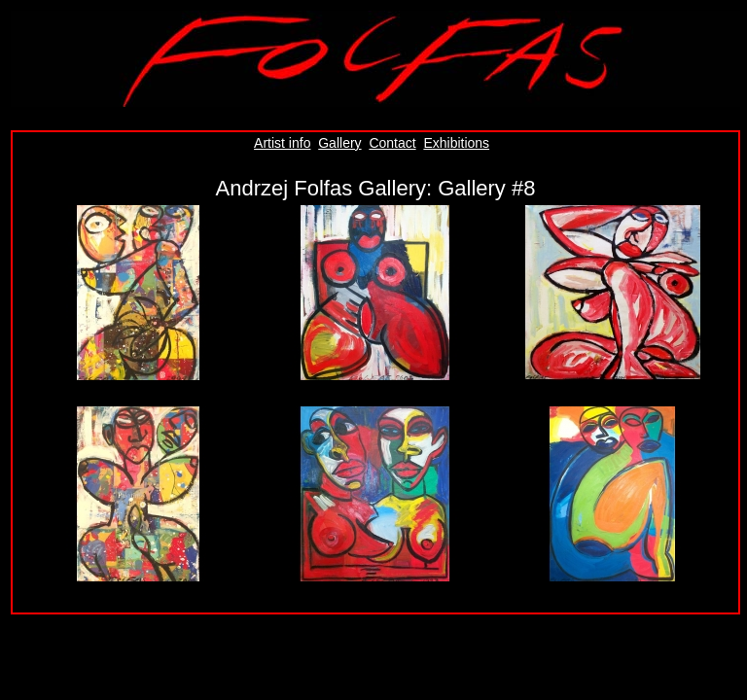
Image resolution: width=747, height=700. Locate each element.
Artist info (282, 143)
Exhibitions (456, 143)
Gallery (339, 143)
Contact (392, 143)
